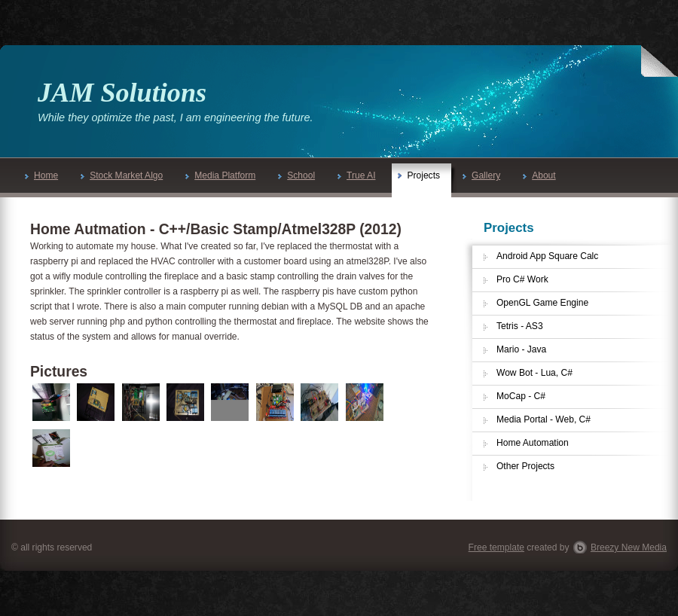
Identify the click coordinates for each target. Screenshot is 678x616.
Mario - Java (521, 349)
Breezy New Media (629, 547)
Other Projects (525, 466)
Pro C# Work (522, 279)
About (539, 175)
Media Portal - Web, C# (544, 419)
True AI (356, 175)
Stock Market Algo (122, 175)
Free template (496, 547)
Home (41, 175)
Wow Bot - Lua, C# (534, 373)
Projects (419, 175)
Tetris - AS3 (520, 326)
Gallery (481, 175)
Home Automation (533, 443)
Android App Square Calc (547, 256)
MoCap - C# (521, 396)
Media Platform (220, 175)
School (296, 175)
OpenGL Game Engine (542, 303)
